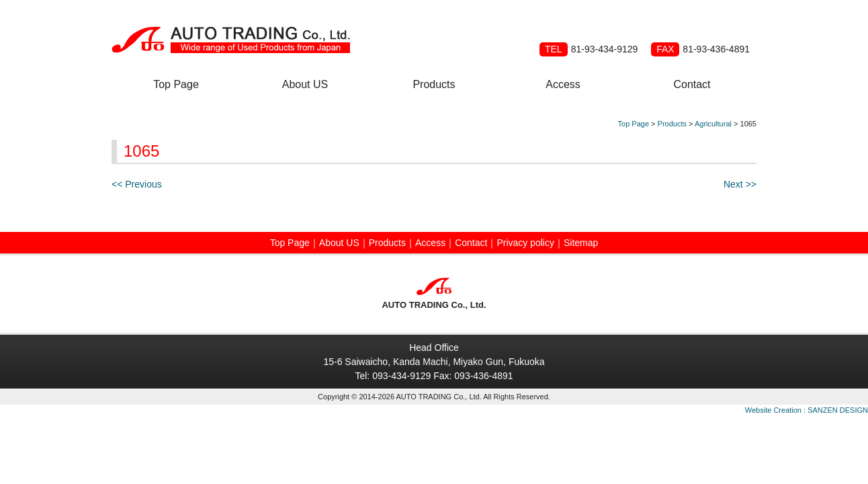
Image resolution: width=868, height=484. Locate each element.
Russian (708, 22)
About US (305, 84)
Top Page (176, 84)
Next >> (740, 184)
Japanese (740, 22)
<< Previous (137, 184)
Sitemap (581, 243)
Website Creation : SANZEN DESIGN (807, 410)
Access (563, 84)
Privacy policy (525, 243)
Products (434, 84)
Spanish (676, 22)
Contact (692, 84)
